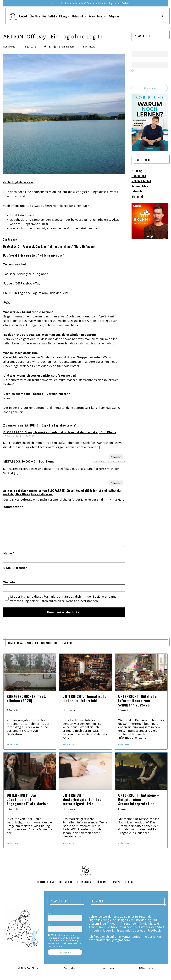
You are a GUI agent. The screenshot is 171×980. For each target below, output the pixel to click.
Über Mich (35, 16)
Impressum (108, 968)
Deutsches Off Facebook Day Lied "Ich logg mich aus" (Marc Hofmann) (49, 246)
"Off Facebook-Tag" (28, 283)
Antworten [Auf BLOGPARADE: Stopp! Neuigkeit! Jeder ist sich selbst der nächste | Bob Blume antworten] (116, 457)
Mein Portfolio (50, 16)
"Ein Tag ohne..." (40, 274)
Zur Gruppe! (10, 239)
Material (137, 196)
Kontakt (23, 16)
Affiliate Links (146, 968)
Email (134, 60)
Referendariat (97, 16)
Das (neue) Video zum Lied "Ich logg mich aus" (34, 255)
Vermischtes (140, 186)
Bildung (64, 16)
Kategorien (116, 16)
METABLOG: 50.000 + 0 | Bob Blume (29, 461)
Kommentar (13, 507)
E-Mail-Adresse (15, 568)
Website (9, 582)
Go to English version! (18, 182)
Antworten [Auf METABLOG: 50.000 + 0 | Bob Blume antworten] (116, 483)
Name (9, 553)
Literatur (138, 191)
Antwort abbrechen (42, 494)
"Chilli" (50, 408)
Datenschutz (70, 968)
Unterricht (79, 16)
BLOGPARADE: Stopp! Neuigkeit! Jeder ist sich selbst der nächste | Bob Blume (60, 432)
